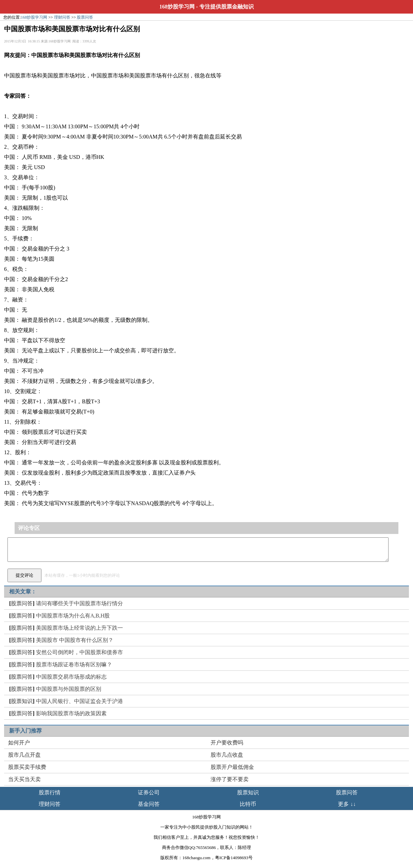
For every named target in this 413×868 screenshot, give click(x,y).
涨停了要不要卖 (230, 779)
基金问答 (149, 804)
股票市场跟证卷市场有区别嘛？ (74, 664)
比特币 (248, 804)
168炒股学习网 (177, 7)
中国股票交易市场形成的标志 (71, 677)
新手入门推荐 (25, 731)
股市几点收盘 (227, 755)
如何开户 (19, 743)
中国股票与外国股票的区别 (69, 689)
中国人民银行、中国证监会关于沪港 (79, 701)
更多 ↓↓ (347, 804)
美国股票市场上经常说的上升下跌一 (79, 628)
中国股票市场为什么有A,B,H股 (73, 616)
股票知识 (22, 701)
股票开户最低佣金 (232, 767)
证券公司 (149, 792)
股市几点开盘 (24, 755)
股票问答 (85, 17)
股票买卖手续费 (27, 767)
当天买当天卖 (24, 779)
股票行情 (50, 792)
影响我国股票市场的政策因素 (71, 713)
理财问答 (62, 17)
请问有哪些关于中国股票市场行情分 (79, 603)
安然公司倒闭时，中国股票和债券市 (79, 652)
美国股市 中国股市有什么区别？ (75, 640)
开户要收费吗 (227, 743)
